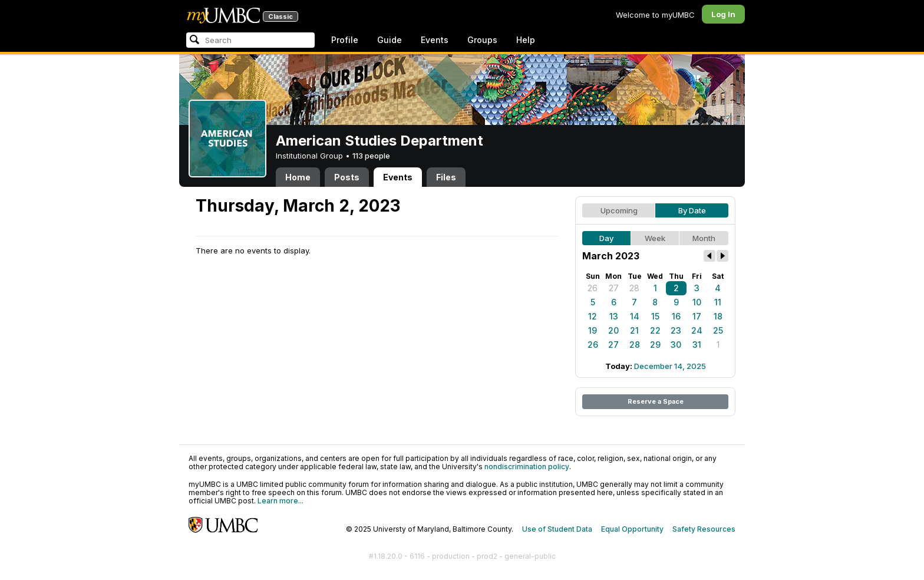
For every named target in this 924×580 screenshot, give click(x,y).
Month (704, 238)
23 (676, 330)
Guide (390, 40)
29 (655, 345)
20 (613, 330)
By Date (692, 210)
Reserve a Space (656, 401)
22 (655, 330)
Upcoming (619, 210)
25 (718, 330)
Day (606, 238)
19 (593, 330)
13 (614, 316)
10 (697, 302)
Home (298, 177)
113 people (371, 156)
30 (676, 345)
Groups (482, 40)
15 (655, 316)
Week (655, 238)
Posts (347, 177)
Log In (723, 14)
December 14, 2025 (670, 366)
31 (697, 345)
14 (635, 316)
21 (634, 330)
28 (634, 288)
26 (593, 288)
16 (676, 316)
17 (697, 316)
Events (435, 40)
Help (526, 40)
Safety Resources (704, 529)
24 (697, 330)
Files (446, 177)
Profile (345, 40)
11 (718, 302)
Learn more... (280, 501)
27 (614, 288)
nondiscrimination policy (527, 467)
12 (593, 316)
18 (718, 316)
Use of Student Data (557, 529)
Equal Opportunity (632, 529)
